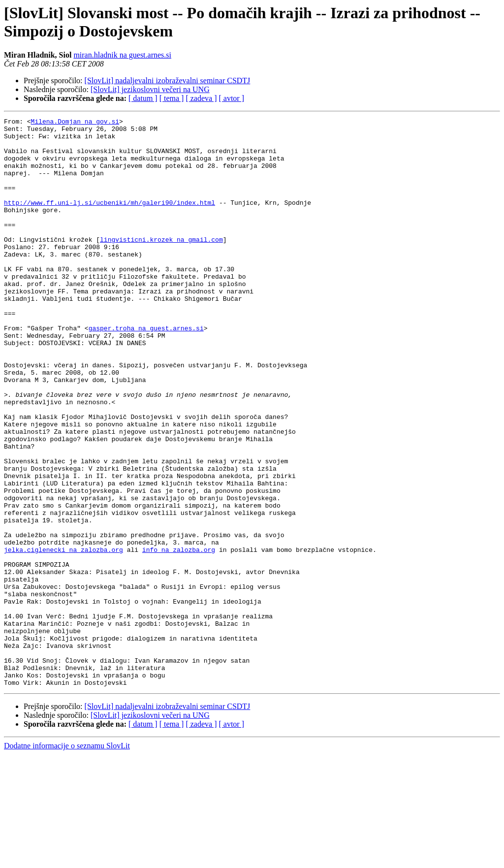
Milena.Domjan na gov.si (75, 123)
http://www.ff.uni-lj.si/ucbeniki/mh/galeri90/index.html (110, 220)
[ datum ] (143, 98)
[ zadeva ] (201, 98)
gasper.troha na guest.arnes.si (146, 371)
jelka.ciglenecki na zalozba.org (63, 637)
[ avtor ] (231, 98)
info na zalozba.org (179, 637)
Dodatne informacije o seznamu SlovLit (67, 859)
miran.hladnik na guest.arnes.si (122, 55)
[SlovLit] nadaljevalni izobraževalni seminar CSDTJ (168, 80)
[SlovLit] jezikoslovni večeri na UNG (150, 89)
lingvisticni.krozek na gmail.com (161, 264)
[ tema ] (172, 98)
